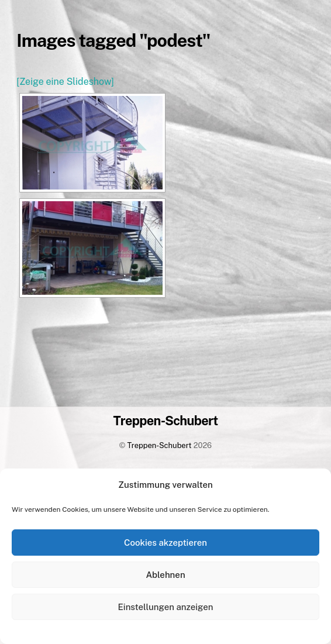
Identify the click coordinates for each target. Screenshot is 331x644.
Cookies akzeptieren (165, 543)
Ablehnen (165, 575)
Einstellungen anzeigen (166, 607)
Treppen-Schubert (160, 445)
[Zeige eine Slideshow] (65, 82)
